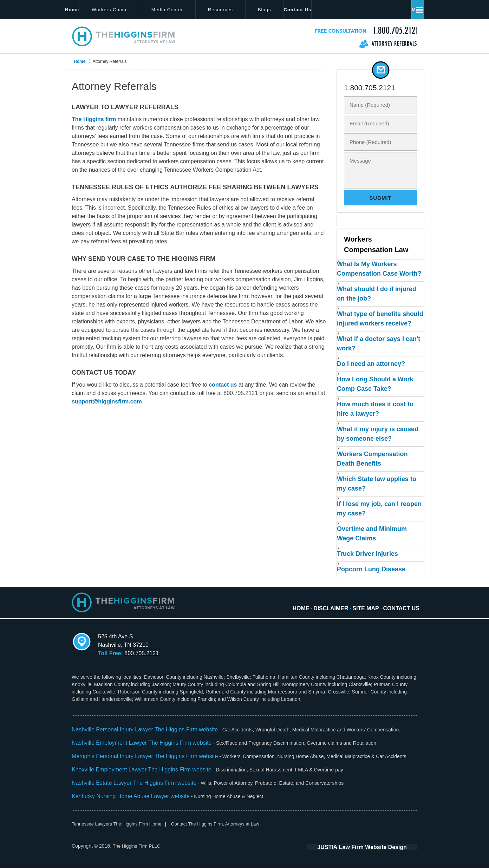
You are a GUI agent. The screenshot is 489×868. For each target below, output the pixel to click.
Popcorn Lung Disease (373, 579)
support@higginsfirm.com (107, 402)
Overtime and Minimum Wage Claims (373, 543)
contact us (223, 385)
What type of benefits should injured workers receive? (373, 332)
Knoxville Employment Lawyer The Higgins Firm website (133, 775)
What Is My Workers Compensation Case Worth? (369, 276)
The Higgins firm (94, 119)
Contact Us (381, 10)
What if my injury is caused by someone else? (377, 447)
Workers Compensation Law (376, 245)
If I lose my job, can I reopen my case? (370, 519)
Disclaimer (323, 612)
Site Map (361, 612)
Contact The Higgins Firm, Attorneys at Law (226, 827)
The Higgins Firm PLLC (138, 849)
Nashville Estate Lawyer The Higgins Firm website (126, 788)
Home (84, 10)
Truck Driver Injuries (369, 563)
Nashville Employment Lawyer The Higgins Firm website (133, 751)
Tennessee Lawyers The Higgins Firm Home (120, 827)
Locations (331, 10)
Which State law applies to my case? (374, 495)
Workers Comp (133, 10)
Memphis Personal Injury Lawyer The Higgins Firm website (136, 763)
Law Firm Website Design (380, 850)
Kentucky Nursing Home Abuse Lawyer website (123, 800)
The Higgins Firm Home (124, 36)
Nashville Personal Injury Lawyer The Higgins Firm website (136, 738)
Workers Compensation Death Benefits (373, 471)
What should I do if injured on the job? (368, 304)
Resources (244, 10)
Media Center (191, 10)
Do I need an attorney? (372, 380)
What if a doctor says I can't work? (372, 360)
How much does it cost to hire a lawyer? (376, 423)
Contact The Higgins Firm (366, 30)
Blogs (288, 10)
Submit (380, 198)
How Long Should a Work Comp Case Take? (376, 400)
